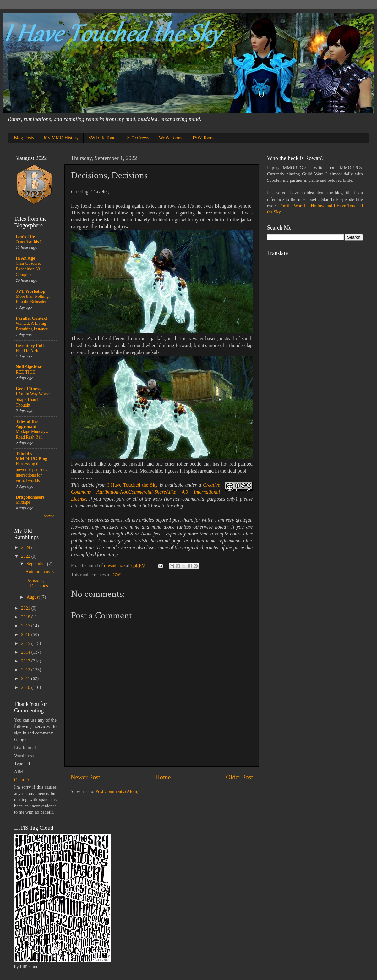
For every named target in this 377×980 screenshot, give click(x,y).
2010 (26, 687)
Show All (50, 516)
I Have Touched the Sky (133, 485)
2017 (26, 626)
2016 (26, 634)
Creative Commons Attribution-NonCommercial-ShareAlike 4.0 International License (145, 492)
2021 (26, 608)
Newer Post (85, 777)
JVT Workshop (30, 291)
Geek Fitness (28, 389)
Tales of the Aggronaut (27, 424)
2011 (26, 678)
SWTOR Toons (103, 138)
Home (163, 777)
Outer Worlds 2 (29, 242)
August (34, 597)
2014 (26, 652)
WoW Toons (171, 138)
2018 (26, 617)
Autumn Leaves (40, 572)
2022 (26, 556)
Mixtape (23, 502)
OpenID (21, 780)
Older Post (239, 777)
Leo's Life (25, 237)
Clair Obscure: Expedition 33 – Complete (29, 269)
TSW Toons (203, 138)
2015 (26, 643)
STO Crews (138, 138)
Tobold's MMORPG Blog (31, 456)
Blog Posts (24, 138)
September (37, 564)
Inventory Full (30, 346)
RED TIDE (25, 372)
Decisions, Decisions (37, 583)
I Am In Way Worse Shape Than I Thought (33, 399)
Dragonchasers (30, 497)
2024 (26, 547)
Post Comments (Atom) (117, 791)
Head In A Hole (29, 351)
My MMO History (61, 138)
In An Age (25, 258)
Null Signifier (29, 367)
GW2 (118, 575)
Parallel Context (31, 318)
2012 (26, 670)
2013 (26, 661)
